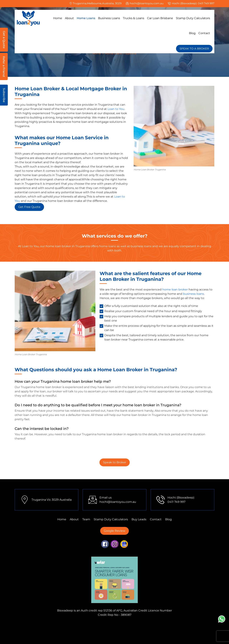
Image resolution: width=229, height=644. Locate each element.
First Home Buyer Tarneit (193, 624)
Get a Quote (4, 40)
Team (86, 519)
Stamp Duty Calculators (193, 18)
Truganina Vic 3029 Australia (52, 500)
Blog (192, 33)
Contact (204, 33)
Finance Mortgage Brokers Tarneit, (150, 624)
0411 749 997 (206, 3)
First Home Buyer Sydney (126, 633)
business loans (193, 294)
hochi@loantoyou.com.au (147, 3)
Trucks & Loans (134, 18)
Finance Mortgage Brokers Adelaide (144, 629)
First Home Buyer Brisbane (104, 637)
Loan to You (116, 109)
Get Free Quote (29, 207)
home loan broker (175, 289)
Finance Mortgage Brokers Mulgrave (43, 624)
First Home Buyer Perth (90, 633)
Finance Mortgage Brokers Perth (43, 629)
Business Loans (109, 18)
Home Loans (86, 18)
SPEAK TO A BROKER (194, 49)
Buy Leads (139, 519)
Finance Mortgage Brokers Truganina (97, 624)
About (69, 18)
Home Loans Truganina (141, 637)
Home (58, 18)
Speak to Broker (115, 462)
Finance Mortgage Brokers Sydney (93, 629)
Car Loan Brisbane (160, 18)
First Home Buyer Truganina (52, 633)
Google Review (114, 531)
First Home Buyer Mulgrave (166, 633)
